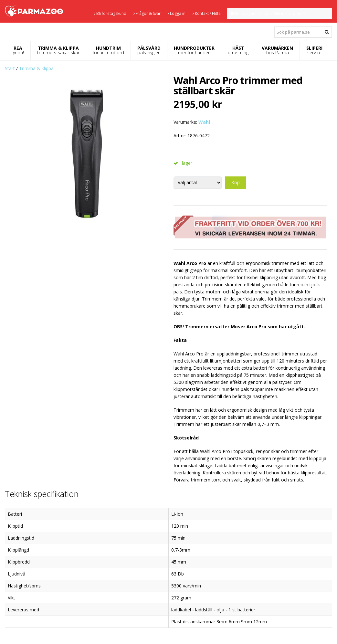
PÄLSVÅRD (149, 50)
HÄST (238, 50)
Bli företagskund (110, 13)
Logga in (177, 13)
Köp (236, 182)
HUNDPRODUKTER (194, 50)
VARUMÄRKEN (277, 50)
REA (18, 50)
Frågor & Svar (147, 13)
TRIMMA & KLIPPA (58, 50)
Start (10, 68)
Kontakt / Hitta (207, 13)
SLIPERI (314, 50)
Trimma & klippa (36, 68)
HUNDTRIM (108, 50)
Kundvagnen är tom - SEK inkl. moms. (268, 13)
